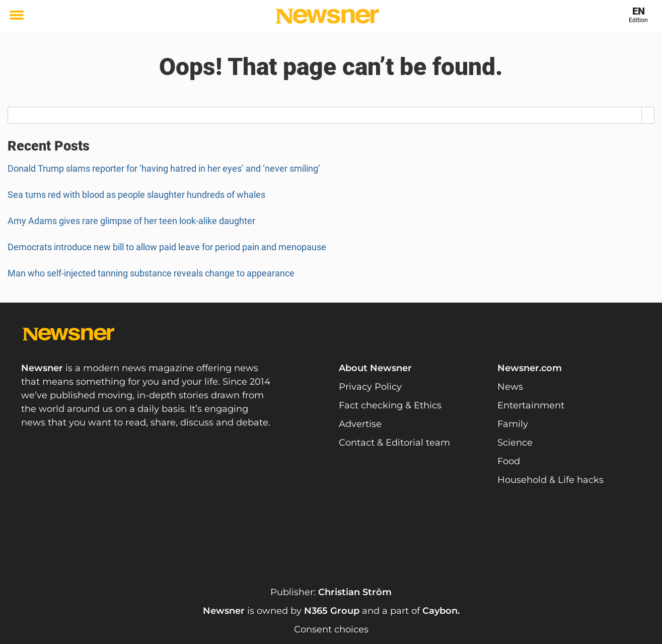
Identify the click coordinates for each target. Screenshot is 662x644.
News (510, 387)
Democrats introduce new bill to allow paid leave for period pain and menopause (167, 247)
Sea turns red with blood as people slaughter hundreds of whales (136, 195)
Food (509, 461)
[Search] (648, 115)
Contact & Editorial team (394, 443)
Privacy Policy (370, 387)
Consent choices (331, 629)
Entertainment (531, 405)
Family (513, 424)
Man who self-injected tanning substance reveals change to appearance (151, 273)
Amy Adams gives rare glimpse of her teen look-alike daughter (131, 221)
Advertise (360, 424)
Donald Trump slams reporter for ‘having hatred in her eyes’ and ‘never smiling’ (164, 168)
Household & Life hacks (550, 480)
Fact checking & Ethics (390, 405)
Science (515, 443)
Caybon (440, 611)
